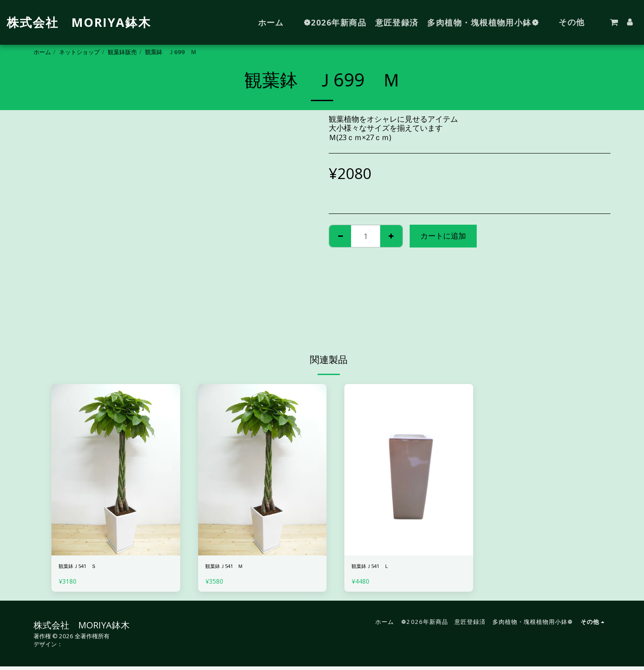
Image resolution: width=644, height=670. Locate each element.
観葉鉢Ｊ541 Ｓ (87, 568)
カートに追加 (443, 236)
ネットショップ (79, 52)
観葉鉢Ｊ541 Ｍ (234, 568)
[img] (116, 470)
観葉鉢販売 (122, 52)
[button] (614, 22)
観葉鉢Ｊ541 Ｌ (380, 568)
